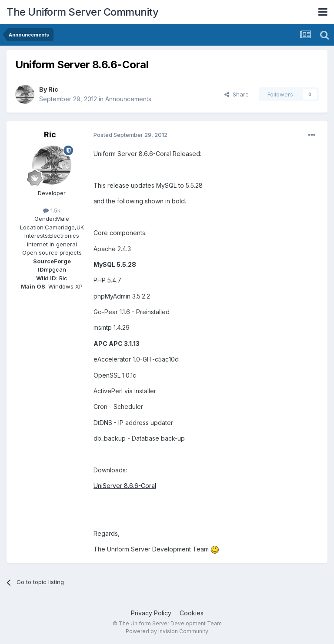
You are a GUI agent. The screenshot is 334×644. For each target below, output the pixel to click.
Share (237, 94)
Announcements (128, 99)
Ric (53, 89)
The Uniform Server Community (82, 12)
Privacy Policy (151, 613)
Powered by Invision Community (167, 631)
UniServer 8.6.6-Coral (125, 486)
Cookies (192, 613)
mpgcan (55, 269)
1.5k (52, 210)
